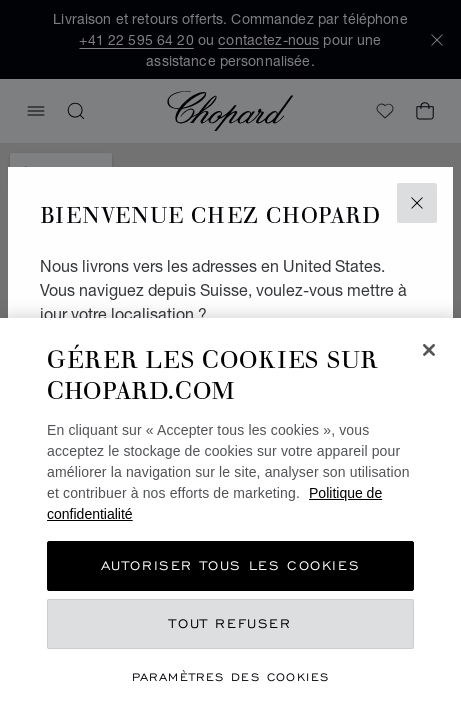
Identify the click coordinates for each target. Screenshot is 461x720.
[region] (230, 519)
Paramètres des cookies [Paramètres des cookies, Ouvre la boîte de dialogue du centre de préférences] (231, 676)
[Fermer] (429, 350)
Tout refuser (230, 623)
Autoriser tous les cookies (231, 565)
